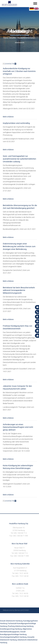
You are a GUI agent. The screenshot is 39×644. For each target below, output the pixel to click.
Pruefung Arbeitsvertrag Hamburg (21, 626)
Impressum (24, 615)
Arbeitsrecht (20, 43)
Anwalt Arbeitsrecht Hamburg (11, 621)
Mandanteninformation (26, 38)
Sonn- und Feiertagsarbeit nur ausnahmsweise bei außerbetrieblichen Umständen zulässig (19, 159)
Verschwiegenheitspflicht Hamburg (13, 637)
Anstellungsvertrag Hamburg (11, 629)
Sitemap (10, 615)
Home (6, 38)
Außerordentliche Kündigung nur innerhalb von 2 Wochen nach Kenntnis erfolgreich (19, 71)
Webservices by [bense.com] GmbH (16, 610)
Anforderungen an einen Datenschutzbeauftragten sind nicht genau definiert (18, 427)
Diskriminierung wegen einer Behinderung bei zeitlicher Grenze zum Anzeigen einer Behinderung (19, 246)
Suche (17, 615)
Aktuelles (13, 38)
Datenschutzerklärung (18, 617)
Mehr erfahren (8, 117)
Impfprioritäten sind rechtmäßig (16, 123)
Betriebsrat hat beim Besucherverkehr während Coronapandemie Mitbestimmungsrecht (19, 290)
